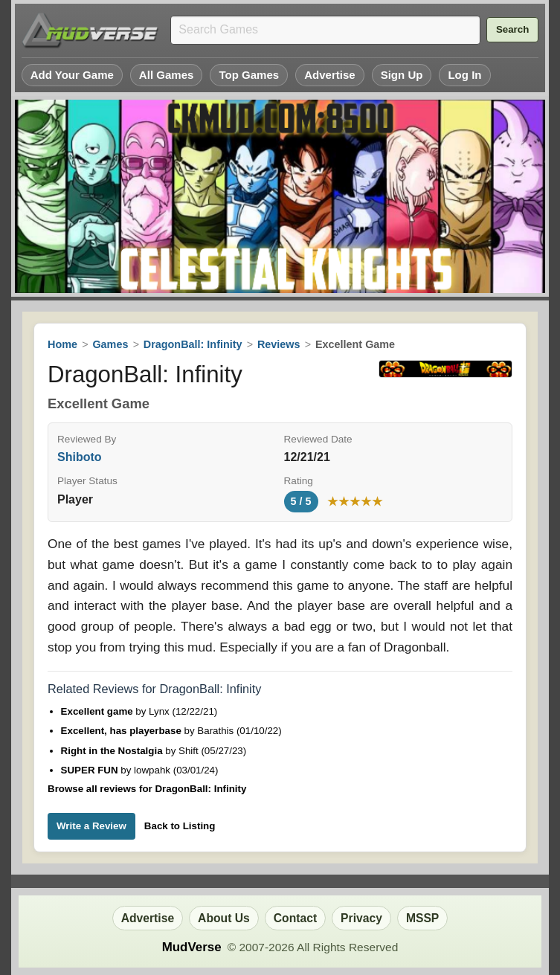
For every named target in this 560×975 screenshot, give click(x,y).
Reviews (279, 344)
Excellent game (99, 711)
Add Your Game (72, 75)
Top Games (249, 75)
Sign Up (402, 75)
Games (110, 344)
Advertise (330, 75)
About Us (224, 918)
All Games (167, 75)
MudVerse (192, 947)
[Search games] (325, 30)
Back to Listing (180, 826)
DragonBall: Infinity (193, 344)
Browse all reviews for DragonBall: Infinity (147, 789)
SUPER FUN (91, 770)
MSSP (422, 918)
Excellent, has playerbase (123, 731)
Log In (464, 75)
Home (62, 344)
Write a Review (91, 826)
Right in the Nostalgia (113, 751)
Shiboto (80, 457)
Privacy (361, 918)
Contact (295, 918)
